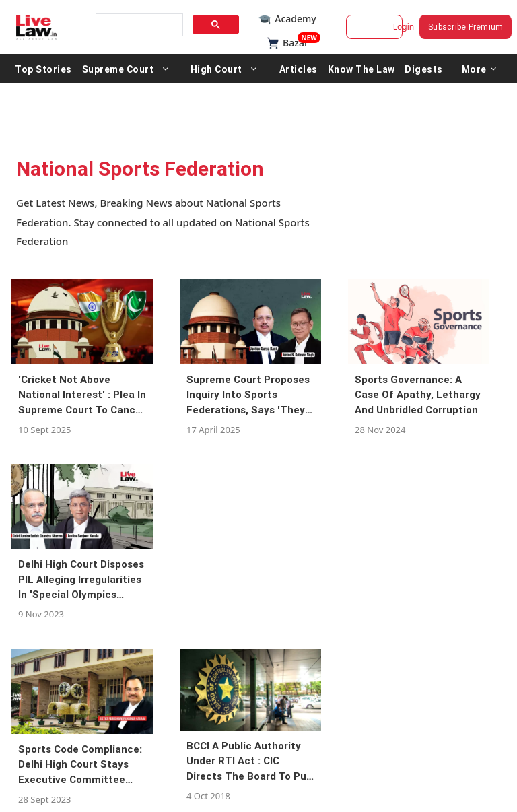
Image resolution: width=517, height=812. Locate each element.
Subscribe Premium (466, 27)
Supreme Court (118, 69)
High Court (216, 69)
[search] (138, 25)
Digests (424, 69)
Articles (299, 69)
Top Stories (43, 69)
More (479, 69)
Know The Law (361, 69)
